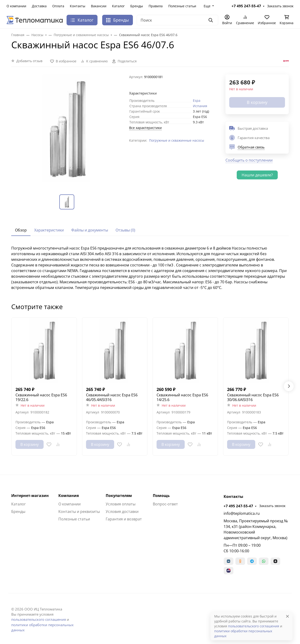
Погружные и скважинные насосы (177, 140)
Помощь (161, 496)
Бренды (137, 6)
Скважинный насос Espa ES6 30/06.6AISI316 (253, 397)
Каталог (118, 6)
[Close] (287, 616)
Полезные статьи (182, 6)
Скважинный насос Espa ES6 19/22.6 (41, 397)
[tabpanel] (150, 268)
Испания (200, 106)
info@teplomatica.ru (242, 513)
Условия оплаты (121, 504)
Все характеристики (145, 128)
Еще (207, 6)
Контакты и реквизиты (79, 511)
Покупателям (119, 496)
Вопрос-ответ (165, 504)
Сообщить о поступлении (249, 160)
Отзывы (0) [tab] (125, 230)
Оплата (58, 6)
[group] (67, 131)
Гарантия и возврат (124, 519)
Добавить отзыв (29, 61)
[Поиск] (177, 20)
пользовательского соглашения (39, 619)
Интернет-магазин (30, 496)
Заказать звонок (280, 6)
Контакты (78, 6)
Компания (69, 496)
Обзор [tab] (21, 230)
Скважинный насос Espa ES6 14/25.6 (182, 397)
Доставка (39, 6)
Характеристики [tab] (49, 230)
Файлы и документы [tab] (90, 230)
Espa (197, 100)
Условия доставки (122, 511)
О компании (16, 6)
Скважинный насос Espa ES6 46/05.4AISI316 (112, 397)
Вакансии (99, 6)
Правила (156, 6)
